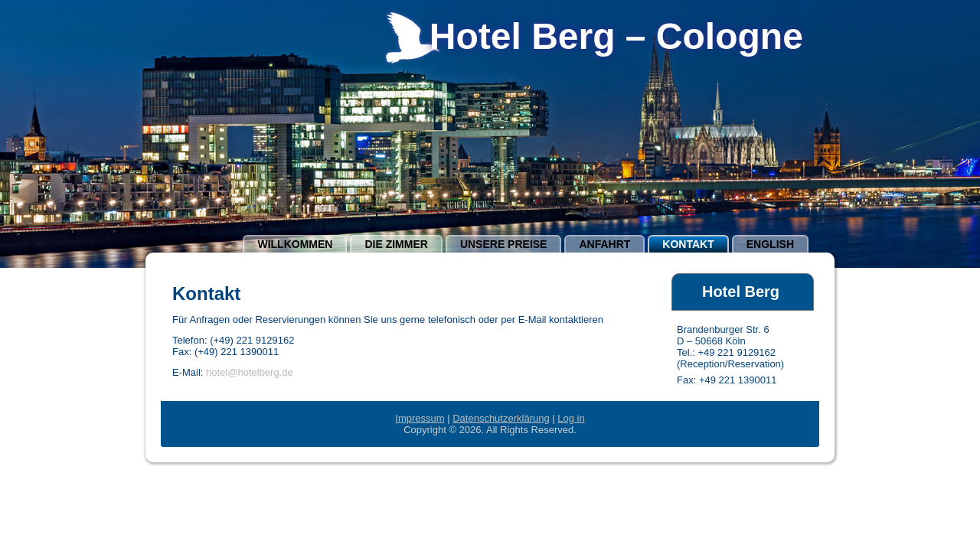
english (770, 244)
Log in (571, 418)
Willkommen (295, 244)
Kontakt (688, 244)
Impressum (420, 418)
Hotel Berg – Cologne (616, 36)
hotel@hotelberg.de (250, 372)
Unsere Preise (504, 244)
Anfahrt (604, 244)
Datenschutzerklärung (501, 418)
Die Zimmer (396, 244)
